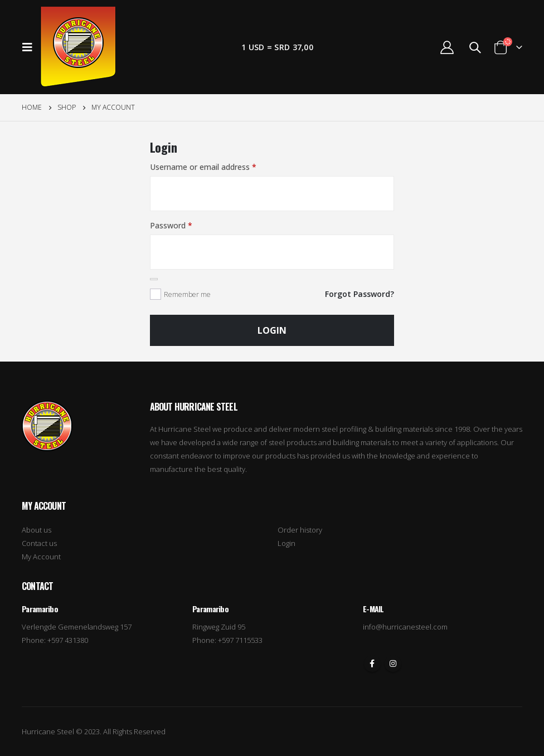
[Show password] (154, 279)
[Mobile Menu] (31, 47)
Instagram (393, 664)
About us (37, 530)
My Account (41, 557)
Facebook (372, 664)
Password (171, 225)
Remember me (187, 294)
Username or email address (203, 167)
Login (272, 330)
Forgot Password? (360, 294)
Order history (300, 530)
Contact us (39, 543)
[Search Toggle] (475, 47)
